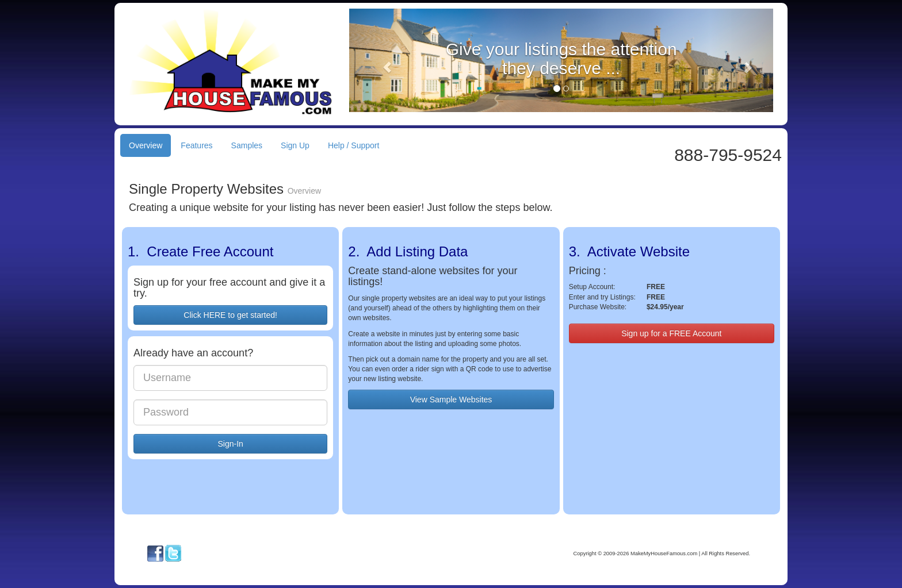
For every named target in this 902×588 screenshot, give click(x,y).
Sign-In (230, 444)
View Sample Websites (451, 399)
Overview (146, 145)
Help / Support (354, 145)
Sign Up (295, 145)
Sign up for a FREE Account (671, 333)
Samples (247, 145)
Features (196, 145)
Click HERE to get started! (230, 315)
